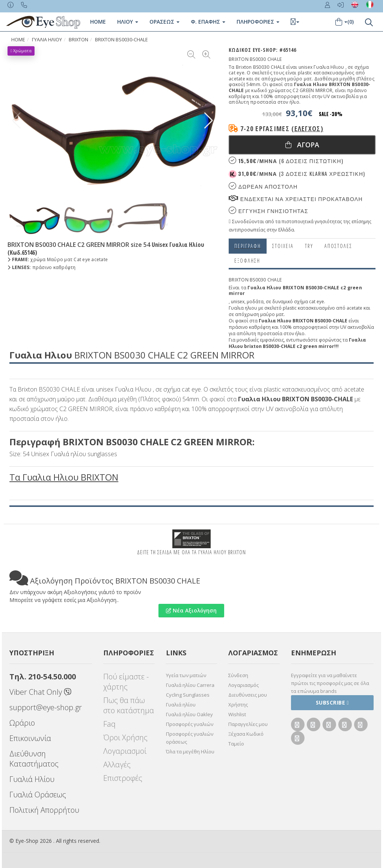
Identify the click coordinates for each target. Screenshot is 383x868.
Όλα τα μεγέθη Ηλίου (190, 752)
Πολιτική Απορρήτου (44, 810)
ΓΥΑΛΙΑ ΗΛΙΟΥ (47, 40)
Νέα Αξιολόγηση (191, 610)
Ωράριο (22, 723)
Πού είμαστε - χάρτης (126, 682)
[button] (209, 121)
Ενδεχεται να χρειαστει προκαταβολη (296, 199)
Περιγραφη (248, 246)
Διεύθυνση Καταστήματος (34, 759)
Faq (109, 724)
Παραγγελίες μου (248, 724)
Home (98, 22)
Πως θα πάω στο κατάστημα (129, 705)
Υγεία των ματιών (186, 675)
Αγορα (302, 145)
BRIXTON (78, 40)
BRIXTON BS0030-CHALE (121, 40)
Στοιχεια (283, 246)
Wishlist (237, 714)
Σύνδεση (238, 675)
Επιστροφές (123, 778)
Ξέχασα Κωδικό (246, 734)
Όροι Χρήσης (125, 737)
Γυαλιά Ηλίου (32, 779)
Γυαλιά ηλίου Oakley (189, 714)
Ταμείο (236, 744)
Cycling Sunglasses (188, 695)
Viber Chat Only (40, 692)
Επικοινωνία (30, 738)
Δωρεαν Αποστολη (263, 186)
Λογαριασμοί (125, 751)
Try (309, 246)
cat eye (317, 302)
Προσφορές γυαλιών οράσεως (190, 738)
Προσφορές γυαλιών (190, 724)
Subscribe (332, 702)
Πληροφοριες (258, 22)
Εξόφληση (247, 261)
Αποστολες (338, 246)
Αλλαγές (117, 764)
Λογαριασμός (244, 685)
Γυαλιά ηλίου (181, 705)
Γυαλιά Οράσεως (38, 795)
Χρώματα (21, 51)
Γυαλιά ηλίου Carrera (190, 685)
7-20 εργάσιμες (282, 129)
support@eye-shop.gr (46, 707)
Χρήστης (238, 705)
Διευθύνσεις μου (248, 695)
